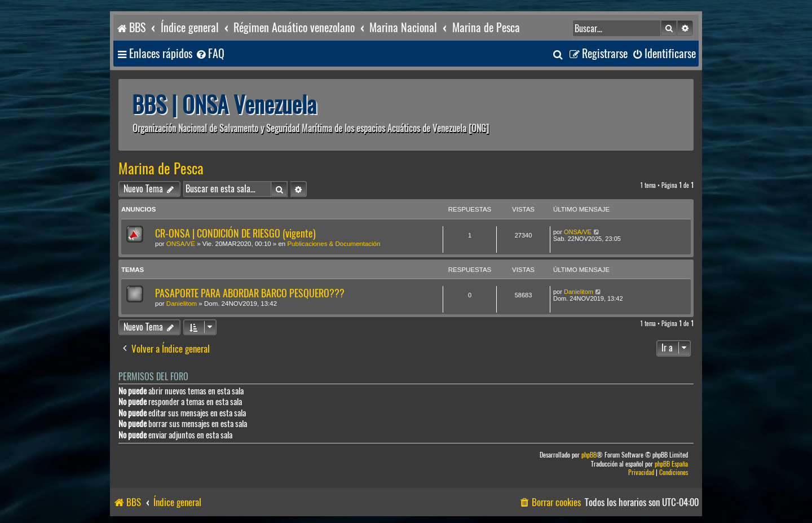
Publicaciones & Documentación (334, 244)
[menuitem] (210, 54)
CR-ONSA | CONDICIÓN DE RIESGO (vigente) (235, 233)
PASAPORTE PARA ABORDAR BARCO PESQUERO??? (250, 293)
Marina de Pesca (161, 169)
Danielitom (182, 304)
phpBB (589, 455)
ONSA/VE (181, 244)
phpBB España (671, 464)
